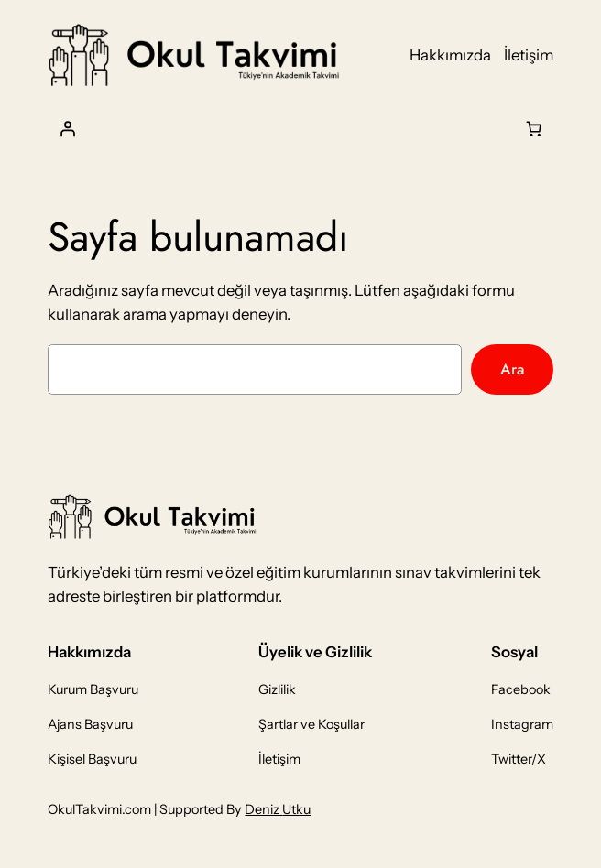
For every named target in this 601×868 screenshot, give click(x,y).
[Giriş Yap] (67, 128)
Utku (296, 809)
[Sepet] (534, 128)
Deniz (263, 809)
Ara (512, 369)
